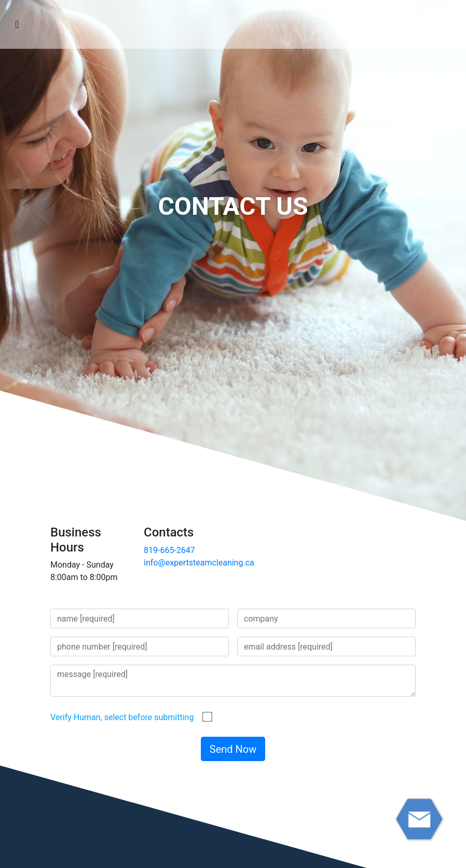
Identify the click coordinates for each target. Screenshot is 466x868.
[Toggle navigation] (17, 24)
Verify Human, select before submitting (122, 717)
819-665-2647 (169, 550)
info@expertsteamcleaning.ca (199, 563)
